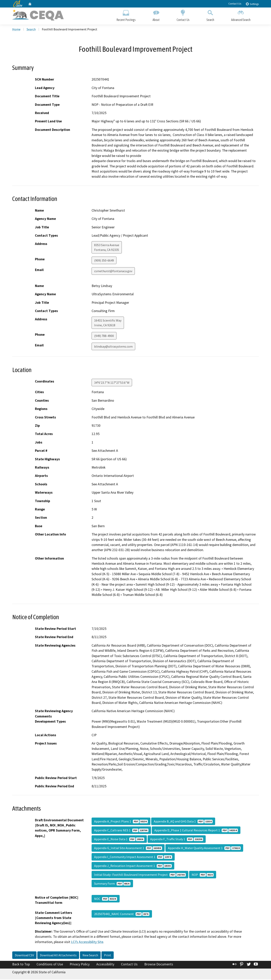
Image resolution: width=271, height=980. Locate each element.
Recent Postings (126, 15)
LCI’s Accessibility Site (87, 942)
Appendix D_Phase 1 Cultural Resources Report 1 (196, 831)
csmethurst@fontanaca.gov (113, 272)
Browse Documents (159, 965)
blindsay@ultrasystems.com (113, 347)
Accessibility (105, 965)
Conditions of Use (50, 965)
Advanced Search (241, 15)
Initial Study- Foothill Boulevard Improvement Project (140, 875)
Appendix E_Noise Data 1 (119, 840)
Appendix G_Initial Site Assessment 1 (128, 849)
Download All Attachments (58, 956)
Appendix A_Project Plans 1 (121, 822)
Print (108, 956)
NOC (106, 899)
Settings (252, 4)
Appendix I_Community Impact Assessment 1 (133, 857)
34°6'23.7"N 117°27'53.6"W (112, 383)
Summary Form (112, 884)
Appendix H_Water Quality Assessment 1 (204, 849)
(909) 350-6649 (104, 261)
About (156, 15)
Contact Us (235, 4)
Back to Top (21, 965)
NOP (203, 875)
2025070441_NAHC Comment (122, 914)
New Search (90, 956)
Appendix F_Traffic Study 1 (177, 840)
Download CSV (24, 956)
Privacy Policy (80, 965)
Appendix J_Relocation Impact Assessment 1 (133, 866)
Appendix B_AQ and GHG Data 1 (183, 822)
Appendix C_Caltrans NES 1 (121, 831)
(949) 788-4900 (104, 337)
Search (210, 15)
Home (16, 30)
